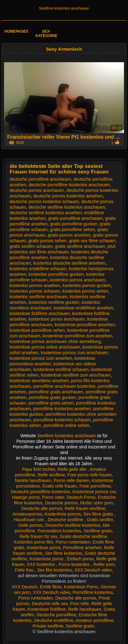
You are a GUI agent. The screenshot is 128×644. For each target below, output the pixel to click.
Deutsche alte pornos (42, 508)
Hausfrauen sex (29, 520)
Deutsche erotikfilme (54, 620)
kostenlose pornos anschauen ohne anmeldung (55, 341)
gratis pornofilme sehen (73, 229)
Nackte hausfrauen (33, 480)
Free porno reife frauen (89, 475)
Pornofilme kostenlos (93, 592)
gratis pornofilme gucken (74, 224)
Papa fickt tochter (39, 469)
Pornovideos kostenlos (59, 531)
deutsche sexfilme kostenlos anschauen (67, 207)
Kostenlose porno (44, 548)
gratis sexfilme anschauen (80, 246)
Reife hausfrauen (85, 609)
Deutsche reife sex (50, 604)
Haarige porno (26, 497)
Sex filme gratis (99, 514)
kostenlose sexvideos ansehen (39, 381)
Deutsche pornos (61, 503)
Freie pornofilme (95, 486)
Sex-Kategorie (46, 34)
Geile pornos (31, 525)
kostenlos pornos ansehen (35, 285)
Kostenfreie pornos (63, 514)
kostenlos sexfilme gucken (54, 302)
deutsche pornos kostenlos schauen (44, 202)
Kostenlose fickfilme (47, 609)
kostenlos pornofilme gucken (56, 274)
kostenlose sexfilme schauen (61, 369)
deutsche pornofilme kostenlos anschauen (69, 185)
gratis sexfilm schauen (31, 246)
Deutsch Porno (81, 497)
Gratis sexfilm (100, 520)
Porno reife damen (71, 480)
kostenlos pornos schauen (35, 291)
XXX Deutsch (25, 587)
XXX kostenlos (41, 564)
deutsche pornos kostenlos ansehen (68, 196)
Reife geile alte (73, 469)
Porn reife (79, 604)
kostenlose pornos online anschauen (45, 347)
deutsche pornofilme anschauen (40, 179)
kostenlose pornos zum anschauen (74, 353)
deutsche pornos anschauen (37, 190)
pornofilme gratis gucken (52, 397)
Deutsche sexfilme (66, 520)
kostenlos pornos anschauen (77, 280)
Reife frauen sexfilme (85, 508)
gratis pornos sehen (48, 241)
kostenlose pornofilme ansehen (85, 325)
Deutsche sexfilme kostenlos (73, 525)
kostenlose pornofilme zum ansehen (77, 336)
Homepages (16, 31)
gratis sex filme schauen (92, 241)
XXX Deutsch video (93, 570)
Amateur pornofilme (95, 620)
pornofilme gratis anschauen (56, 392)
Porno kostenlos (75, 564)
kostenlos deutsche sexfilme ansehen (69, 263)
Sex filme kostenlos (64, 553)
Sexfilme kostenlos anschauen (64, 8)
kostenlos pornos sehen (85, 291)
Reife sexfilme (51, 475)
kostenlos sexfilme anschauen (39, 297)
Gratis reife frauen (60, 486)
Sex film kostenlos (55, 570)
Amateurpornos (27, 514)
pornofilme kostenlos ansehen (62, 409)
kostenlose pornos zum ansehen (41, 358)
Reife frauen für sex (38, 536)
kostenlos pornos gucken (87, 285)
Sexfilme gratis (98, 531)
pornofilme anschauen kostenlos (64, 386)
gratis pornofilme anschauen (76, 218)
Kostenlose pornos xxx (94, 492)
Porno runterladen (73, 542)
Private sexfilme (48, 626)
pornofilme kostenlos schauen (62, 420)
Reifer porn (104, 564)
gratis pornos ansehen (69, 235)
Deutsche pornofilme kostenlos (40, 492)
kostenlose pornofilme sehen (37, 330)
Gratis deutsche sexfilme (84, 536)
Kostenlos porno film (34, 542)
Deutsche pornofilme (56, 615)
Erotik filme (51, 587)
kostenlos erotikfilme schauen (38, 269)
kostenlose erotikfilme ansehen (83, 308)
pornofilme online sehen (66, 425)
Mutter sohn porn (97, 503)
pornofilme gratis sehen (51, 403)
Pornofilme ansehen (82, 548)
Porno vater (53, 497)
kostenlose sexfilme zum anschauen (76, 375)
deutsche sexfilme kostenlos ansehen (46, 213)
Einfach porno (80, 559)
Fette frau (25, 570)
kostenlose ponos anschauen (57, 319)
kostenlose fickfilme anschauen (40, 313)
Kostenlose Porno (81, 587)
